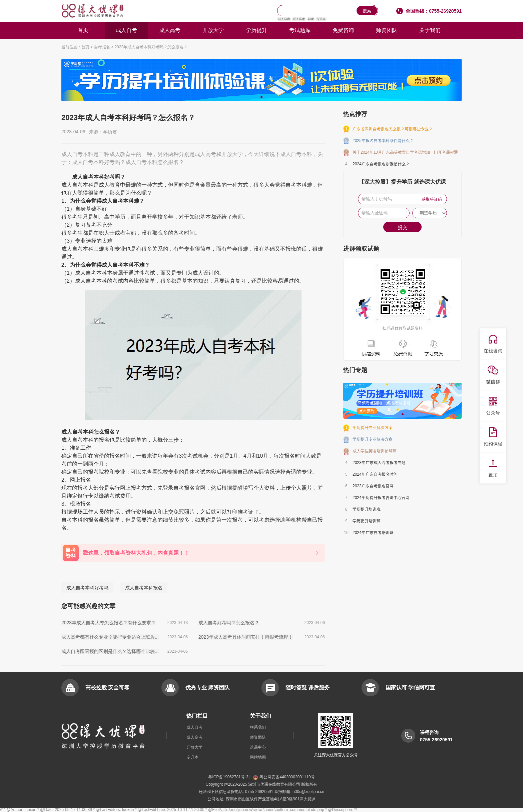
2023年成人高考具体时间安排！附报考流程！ (246, 637)
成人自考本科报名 (144, 588)
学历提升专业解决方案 (373, 428)
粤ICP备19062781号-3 (229, 777)
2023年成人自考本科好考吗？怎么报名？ (151, 47)
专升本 (321, 19)
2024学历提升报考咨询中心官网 (381, 498)
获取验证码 (432, 199)
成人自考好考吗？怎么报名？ (229, 623)
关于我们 (430, 30)
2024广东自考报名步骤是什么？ (381, 164)
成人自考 (284, 19)
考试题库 (300, 30)
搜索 (367, 11)
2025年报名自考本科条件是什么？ (383, 141)
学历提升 (256, 30)
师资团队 (387, 30)
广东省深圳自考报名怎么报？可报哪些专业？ (393, 129)
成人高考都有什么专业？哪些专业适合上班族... (110, 637)
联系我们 (258, 727)
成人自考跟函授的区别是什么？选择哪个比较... (110, 651)
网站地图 (258, 757)
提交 (403, 227)
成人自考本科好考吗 (87, 588)
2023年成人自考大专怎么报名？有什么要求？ (109, 623)
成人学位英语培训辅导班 (375, 451)
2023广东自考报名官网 (373, 486)
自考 (311, 19)
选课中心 (258, 747)
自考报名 (102, 47)
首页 (83, 30)
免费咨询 (343, 30)
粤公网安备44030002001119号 (284, 777)
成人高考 (299, 19)
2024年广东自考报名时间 (375, 474)
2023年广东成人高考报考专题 (379, 463)
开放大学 (213, 30)
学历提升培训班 (367, 509)
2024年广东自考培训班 (373, 533)
